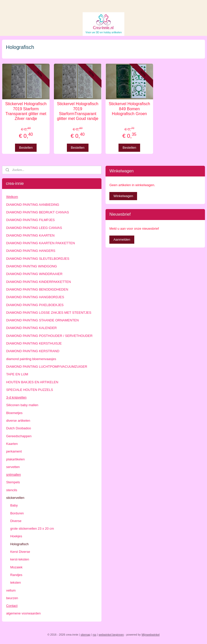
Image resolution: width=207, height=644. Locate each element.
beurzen (12, 598)
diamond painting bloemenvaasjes (31, 359)
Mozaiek (16, 567)
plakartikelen (15, 459)
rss (94, 635)
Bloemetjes (14, 413)
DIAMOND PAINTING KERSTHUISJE (34, 343)
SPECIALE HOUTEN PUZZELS (29, 390)
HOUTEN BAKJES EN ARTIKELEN (32, 382)
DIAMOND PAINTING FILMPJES (30, 220)
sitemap (86, 635)
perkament (14, 451)
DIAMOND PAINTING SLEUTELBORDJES (38, 259)
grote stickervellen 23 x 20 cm (32, 529)
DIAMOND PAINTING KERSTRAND (33, 351)
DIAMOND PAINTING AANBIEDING (33, 205)
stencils (12, 490)
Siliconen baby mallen (22, 405)
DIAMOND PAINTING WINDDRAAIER (34, 274)
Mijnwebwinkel (151, 635)
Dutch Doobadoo (19, 428)
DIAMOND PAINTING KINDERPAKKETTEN (39, 282)
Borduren (17, 513)
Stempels (13, 482)
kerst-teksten (20, 559)
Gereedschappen (19, 436)
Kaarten (12, 444)
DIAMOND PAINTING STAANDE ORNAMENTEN (42, 320)
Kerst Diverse (20, 552)
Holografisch (19, 544)
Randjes (16, 575)
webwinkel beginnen (111, 635)
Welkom (12, 197)
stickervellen (15, 498)
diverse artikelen (18, 421)
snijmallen (13, 475)
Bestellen (26, 148)
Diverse (16, 521)
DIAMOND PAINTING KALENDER (31, 328)
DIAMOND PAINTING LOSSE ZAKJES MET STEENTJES (49, 313)
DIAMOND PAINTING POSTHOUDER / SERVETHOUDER (49, 336)
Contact (12, 606)
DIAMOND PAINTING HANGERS (31, 251)
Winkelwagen (123, 196)
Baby (14, 505)
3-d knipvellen (16, 397)
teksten (16, 583)
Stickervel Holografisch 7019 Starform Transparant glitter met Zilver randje (26, 111)
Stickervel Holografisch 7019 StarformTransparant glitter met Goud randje (78, 111)
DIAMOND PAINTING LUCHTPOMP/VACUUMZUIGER (47, 367)
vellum (11, 590)
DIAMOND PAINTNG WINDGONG (32, 266)
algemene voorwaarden (23, 613)
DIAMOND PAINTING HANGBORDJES (35, 297)
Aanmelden (122, 239)
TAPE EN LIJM (17, 374)
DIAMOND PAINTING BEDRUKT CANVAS (38, 212)
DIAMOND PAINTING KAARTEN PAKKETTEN (40, 243)
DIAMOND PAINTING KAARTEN (30, 235)
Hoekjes (16, 536)
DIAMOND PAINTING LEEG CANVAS (34, 228)
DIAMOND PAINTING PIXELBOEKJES (35, 305)
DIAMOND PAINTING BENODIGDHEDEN (37, 289)
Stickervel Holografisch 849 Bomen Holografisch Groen (129, 109)
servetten (13, 467)
